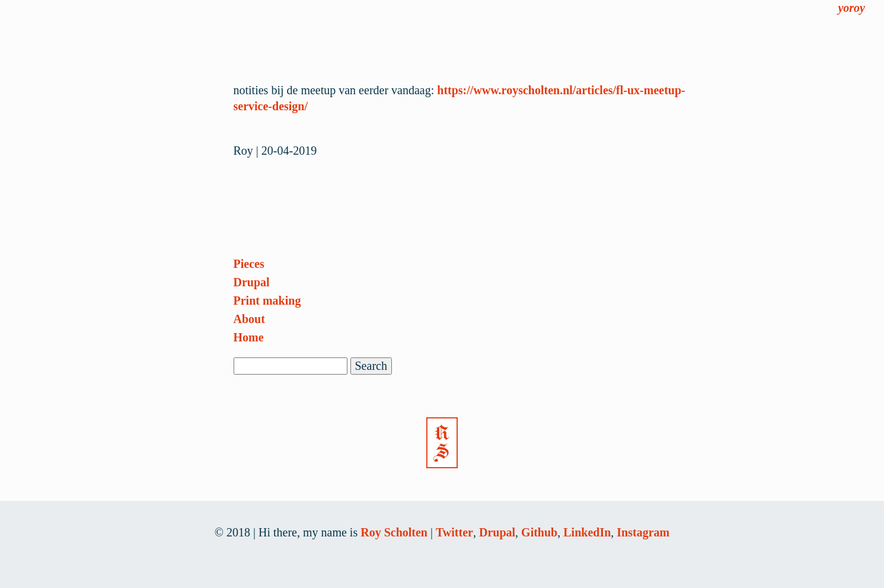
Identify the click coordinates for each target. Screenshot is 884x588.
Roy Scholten (394, 532)
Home (249, 337)
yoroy (851, 8)
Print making (267, 301)
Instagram (643, 532)
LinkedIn (587, 532)
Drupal (252, 282)
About (249, 319)
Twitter (454, 532)
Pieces (249, 264)
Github (539, 532)
